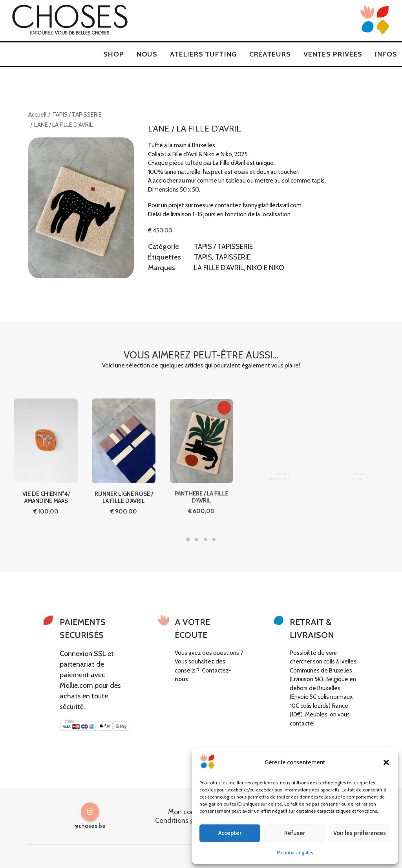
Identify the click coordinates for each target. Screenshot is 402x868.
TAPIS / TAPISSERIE (77, 115)
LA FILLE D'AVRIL (219, 268)
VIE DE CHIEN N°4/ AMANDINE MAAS (46, 485)
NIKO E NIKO (266, 268)
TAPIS (203, 257)
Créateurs (270, 54)
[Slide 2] (197, 539)
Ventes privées (333, 54)
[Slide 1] (188, 539)
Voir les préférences (360, 833)
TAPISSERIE (233, 257)
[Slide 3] (205, 539)
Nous (147, 54)
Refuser (295, 833)
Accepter (230, 833)
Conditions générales (187, 820)
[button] (386, 762)
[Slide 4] (214, 539)
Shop (114, 54)
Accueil (37, 115)
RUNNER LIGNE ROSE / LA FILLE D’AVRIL (124, 477)
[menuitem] (114, 54)
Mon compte (188, 811)
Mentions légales (295, 852)
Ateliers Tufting (203, 54)
